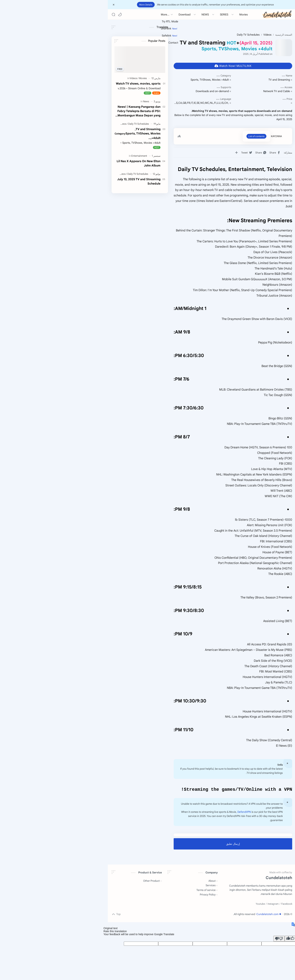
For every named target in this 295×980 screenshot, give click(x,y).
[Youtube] (206, 904)
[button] (65, 15)
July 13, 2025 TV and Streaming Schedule (84, 181)
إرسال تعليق (179, 844)
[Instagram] (219, 904)
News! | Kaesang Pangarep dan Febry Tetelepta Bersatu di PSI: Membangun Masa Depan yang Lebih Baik (85, 111)
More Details (91, 5)
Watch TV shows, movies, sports (84, 84)
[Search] (59, 15)
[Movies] (89, 78)
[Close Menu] (59, 5)
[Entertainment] (85, 156)
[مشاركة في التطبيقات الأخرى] (182, 153)
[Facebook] (232, 904)
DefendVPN (190, 812)
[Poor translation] (225, 939)
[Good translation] (236, 939)
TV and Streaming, (83, 134)
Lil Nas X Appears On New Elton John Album (84, 163)
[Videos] (80, 78)
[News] (92, 101)
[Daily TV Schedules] (84, 124)
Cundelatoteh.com (215, 915)
